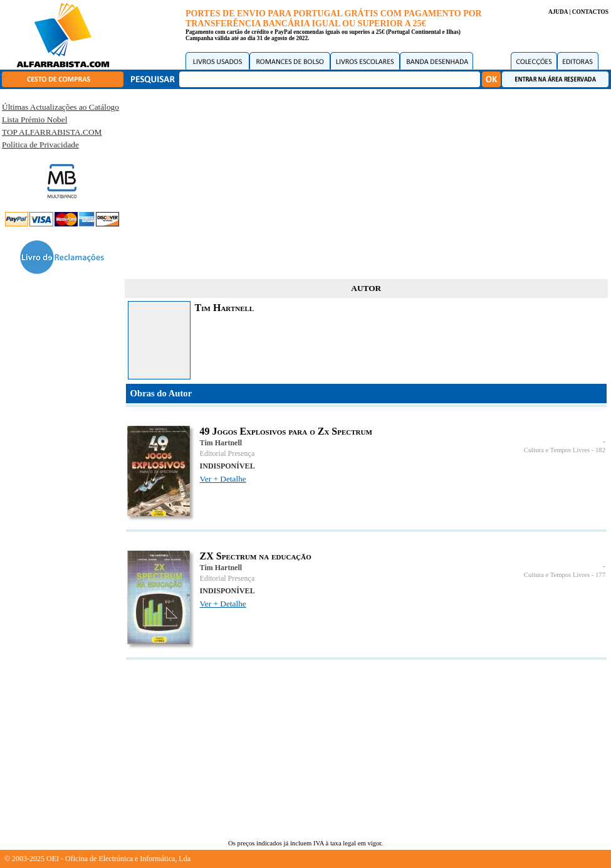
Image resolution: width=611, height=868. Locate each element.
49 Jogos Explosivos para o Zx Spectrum (286, 431)
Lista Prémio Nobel (34, 119)
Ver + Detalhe (223, 479)
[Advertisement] (366, 182)
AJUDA (558, 12)
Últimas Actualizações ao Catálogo (60, 107)
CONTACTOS (590, 12)
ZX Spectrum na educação (256, 556)
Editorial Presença (227, 453)
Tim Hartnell (221, 443)
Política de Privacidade (40, 145)
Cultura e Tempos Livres (557, 450)
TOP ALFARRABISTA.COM (52, 132)
